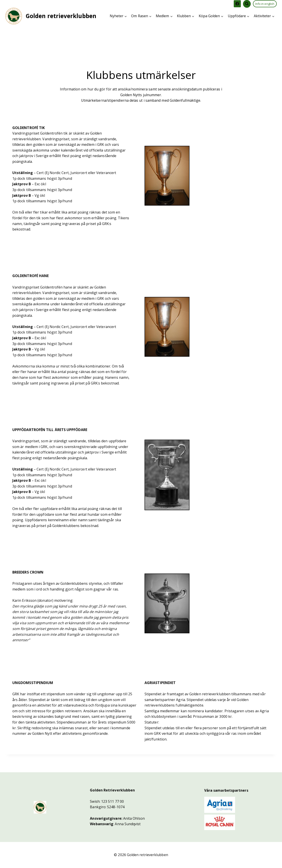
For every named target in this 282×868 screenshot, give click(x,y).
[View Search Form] (247, 4)
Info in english (265, 4)
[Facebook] (237, 4)
